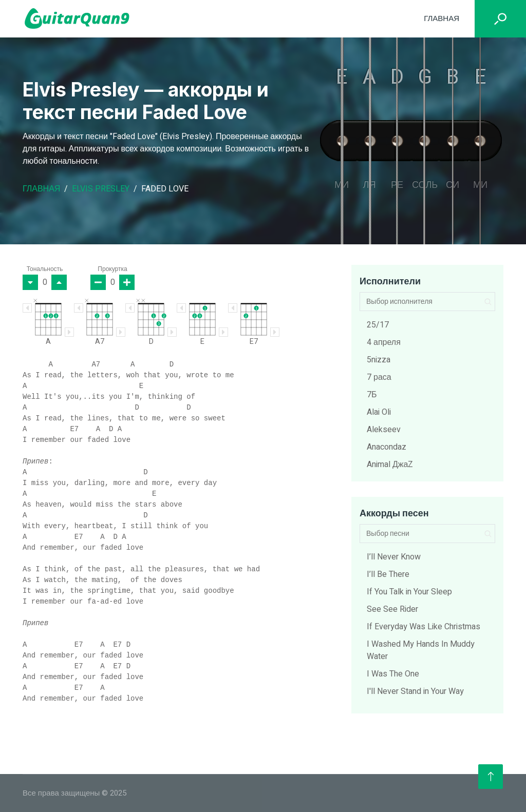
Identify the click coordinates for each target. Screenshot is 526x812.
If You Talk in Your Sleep (409, 592)
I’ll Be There (388, 574)
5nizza (379, 360)
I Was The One (393, 674)
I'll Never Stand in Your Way (415, 691)
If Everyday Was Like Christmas (424, 627)
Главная (442, 18)
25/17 (378, 325)
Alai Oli (379, 412)
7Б (372, 395)
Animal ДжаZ (390, 465)
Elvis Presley (101, 189)
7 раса (379, 377)
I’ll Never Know (394, 557)
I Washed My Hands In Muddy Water (421, 650)
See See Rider (392, 609)
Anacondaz (387, 447)
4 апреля (384, 342)
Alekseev (384, 430)
